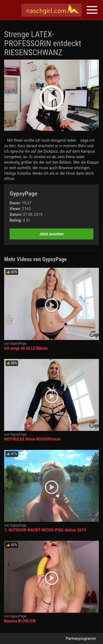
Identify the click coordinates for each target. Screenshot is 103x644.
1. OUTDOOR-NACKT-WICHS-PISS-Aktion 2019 (45, 530)
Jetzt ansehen (51, 234)
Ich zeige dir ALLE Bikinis (26, 348)
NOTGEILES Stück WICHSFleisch (32, 439)
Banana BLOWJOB (20, 621)
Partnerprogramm (81, 639)
